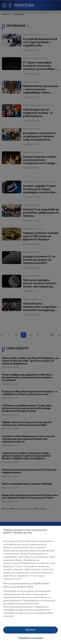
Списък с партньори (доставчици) (23, 620)
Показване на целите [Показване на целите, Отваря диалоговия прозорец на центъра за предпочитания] (31, 638)
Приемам (30, 630)
